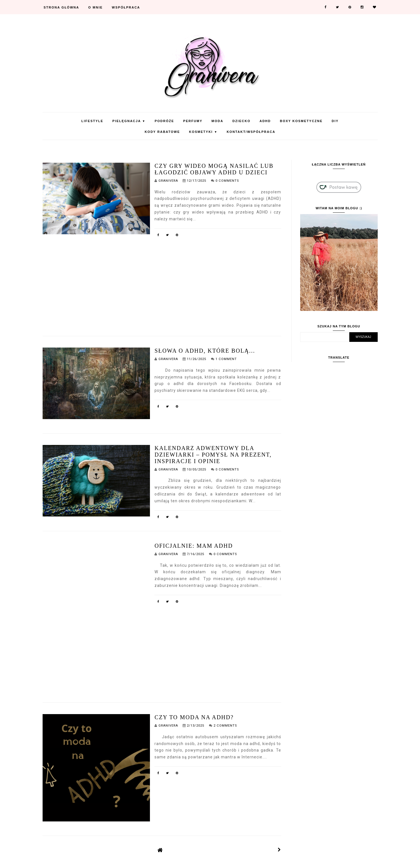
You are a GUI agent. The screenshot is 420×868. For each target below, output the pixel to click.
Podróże (164, 121)
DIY (335, 121)
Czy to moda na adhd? (194, 717)
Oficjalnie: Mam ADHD (194, 546)
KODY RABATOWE (162, 132)
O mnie (96, 7)
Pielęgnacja (129, 121)
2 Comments (225, 726)
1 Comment (226, 359)
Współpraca (126, 7)
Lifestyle (92, 121)
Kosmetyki (203, 132)
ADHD (265, 121)
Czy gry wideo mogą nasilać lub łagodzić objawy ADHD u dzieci (214, 169)
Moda (218, 121)
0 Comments (227, 181)
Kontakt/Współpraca (251, 132)
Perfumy (193, 121)
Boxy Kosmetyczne (301, 121)
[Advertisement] (162, 281)
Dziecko (241, 121)
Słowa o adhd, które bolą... (205, 351)
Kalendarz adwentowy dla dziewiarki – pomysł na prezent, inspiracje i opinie (213, 455)
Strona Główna (61, 7)
